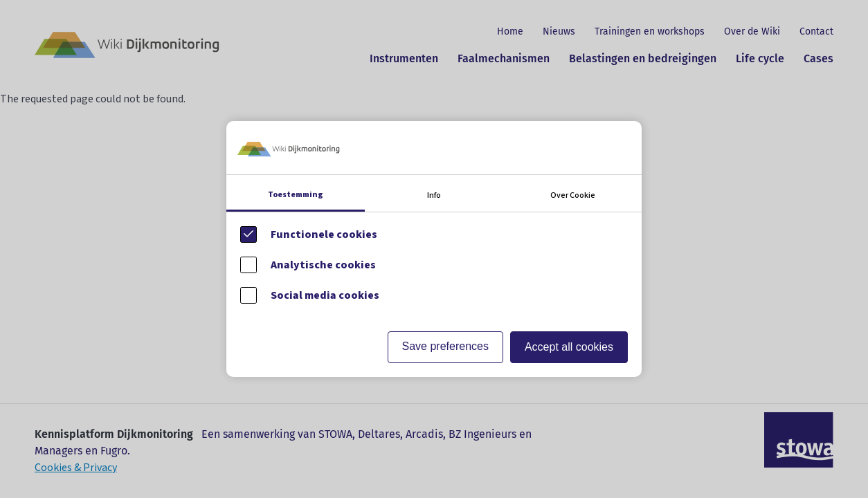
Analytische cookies (323, 265)
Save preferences (445, 346)
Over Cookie (573, 195)
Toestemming (296, 195)
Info (434, 195)
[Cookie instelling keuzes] (434, 249)
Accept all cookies (569, 347)
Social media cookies (325, 295)
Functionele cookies (324, 234)
